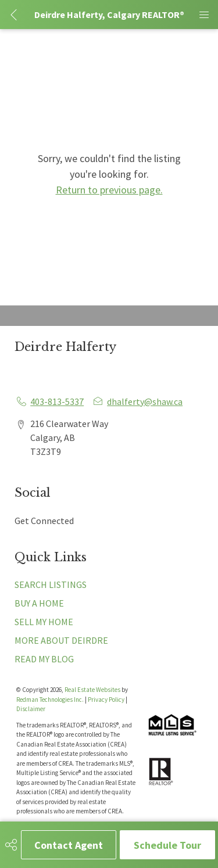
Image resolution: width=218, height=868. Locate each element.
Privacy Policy (106, 700)
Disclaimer (31, 709)
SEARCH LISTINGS (51, 584)
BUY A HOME (39, 603)
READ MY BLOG (44, 659)
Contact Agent (69, 845)
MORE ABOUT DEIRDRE (61, 640)
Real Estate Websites (93, 690)
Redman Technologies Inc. (51, 700)
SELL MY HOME (44, 622)
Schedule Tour (167, 845)
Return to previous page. (109, 190)
